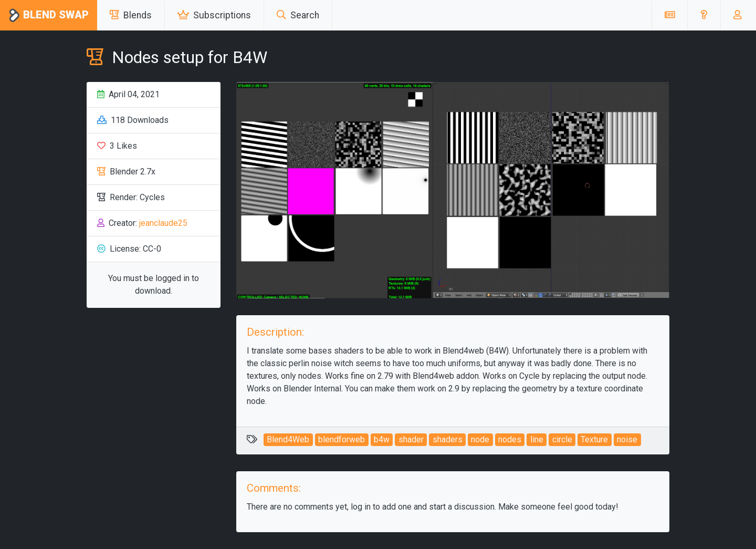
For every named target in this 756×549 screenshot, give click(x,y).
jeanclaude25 (163, 223)
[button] (704, 15)
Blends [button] (131, 15)
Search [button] (298, 15)
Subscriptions (214, 15)
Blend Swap (49, 15)
